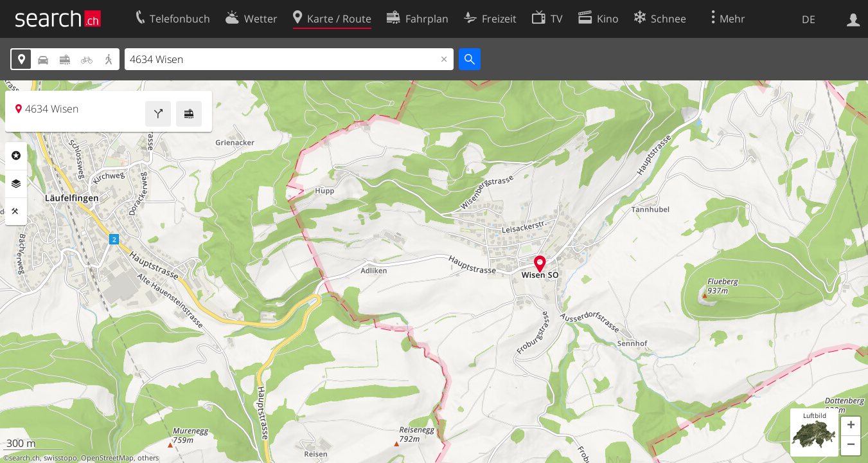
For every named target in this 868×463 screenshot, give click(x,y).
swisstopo (60, 458)
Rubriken (16, 156)
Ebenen (16, 184)
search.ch (24, 458)
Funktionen (16, 212)
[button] (851, 426)
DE (809, 19)
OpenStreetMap (107, 458)
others (148, 458)
